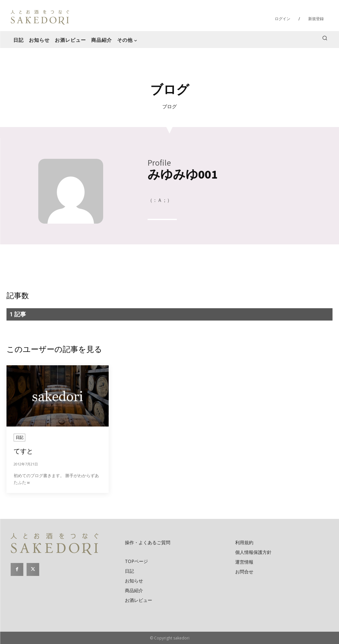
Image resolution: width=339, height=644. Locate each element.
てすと (23, 451)
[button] (325, 38)
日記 (19, 437)
